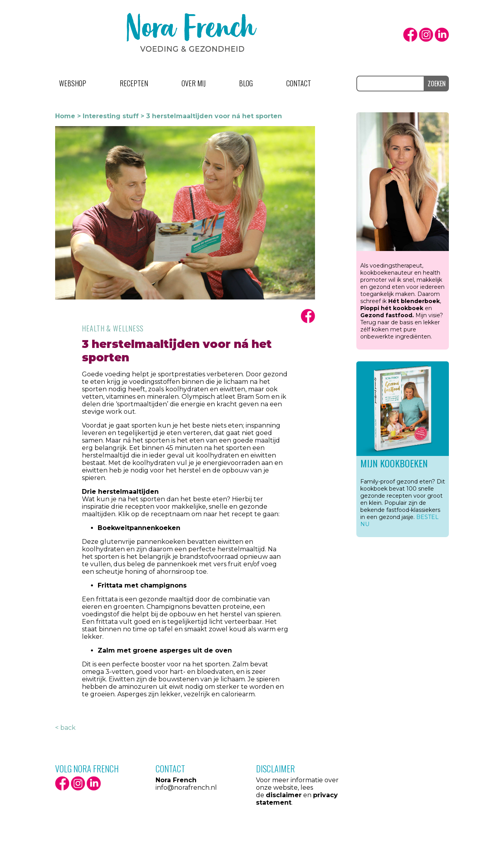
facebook (410, 35)
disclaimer (284, 795)
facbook (308, 316)
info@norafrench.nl (186, 788)
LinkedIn (442, 35)
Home (65, 116)
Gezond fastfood (386, 315)
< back (65, 728)
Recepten (134, 83)
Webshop (73, 83)
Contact (299, 83)
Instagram (426, 35)
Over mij (194, 83)
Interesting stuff (111, 116)
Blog (246, 83)
